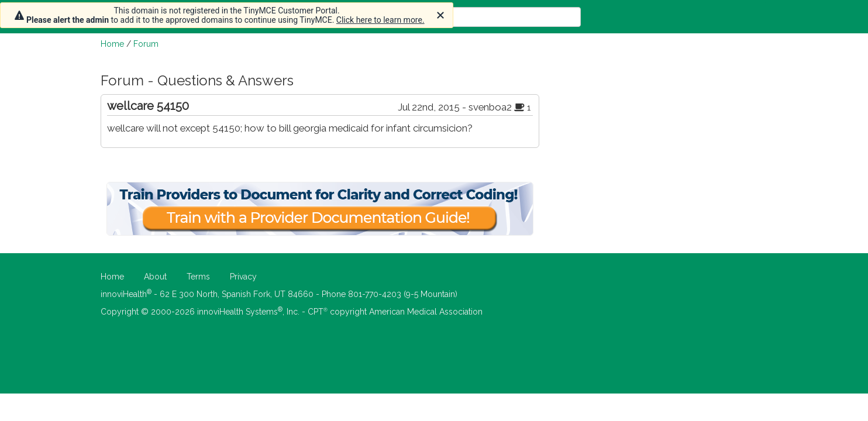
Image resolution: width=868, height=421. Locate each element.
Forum (146, 44)
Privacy (243, 277)
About (155, 277)
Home (112, 44)
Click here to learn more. (380, 20)
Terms (198, 277)
